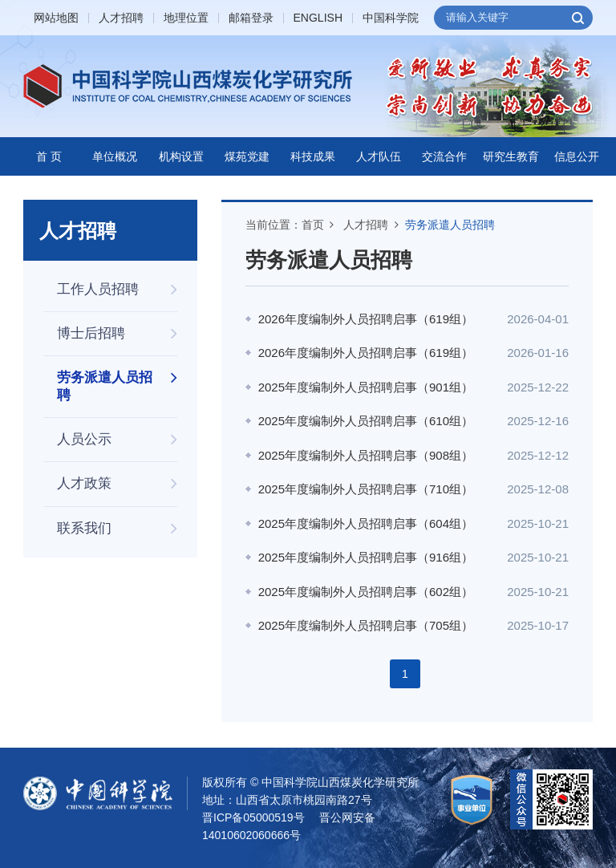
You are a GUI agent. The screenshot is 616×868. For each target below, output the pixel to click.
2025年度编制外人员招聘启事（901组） (366, 387)
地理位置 (186, 18)
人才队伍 (379, 156)
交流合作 (444, 156)
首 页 (49, 156)
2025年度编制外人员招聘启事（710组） (366, 489)
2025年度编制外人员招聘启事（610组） (366, 421)
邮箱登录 (251, 18)
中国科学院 (391, 18)
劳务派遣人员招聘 (450, 225)
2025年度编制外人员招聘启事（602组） (366, 592)
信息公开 (577, 156)
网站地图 (56, 18)
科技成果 (313, 156)
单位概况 (115, 156)
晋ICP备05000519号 (253, 817)
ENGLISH (318, 18)
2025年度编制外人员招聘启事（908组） (366, 455)
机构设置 (181, 156)
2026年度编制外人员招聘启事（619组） (366, 319)
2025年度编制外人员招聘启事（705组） (366, 625)
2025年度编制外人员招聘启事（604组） (366, 523)
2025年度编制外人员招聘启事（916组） (366, 557)
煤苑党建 (247, 156)
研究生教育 (511, 156)
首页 (313, 225)
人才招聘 (121, 18)
